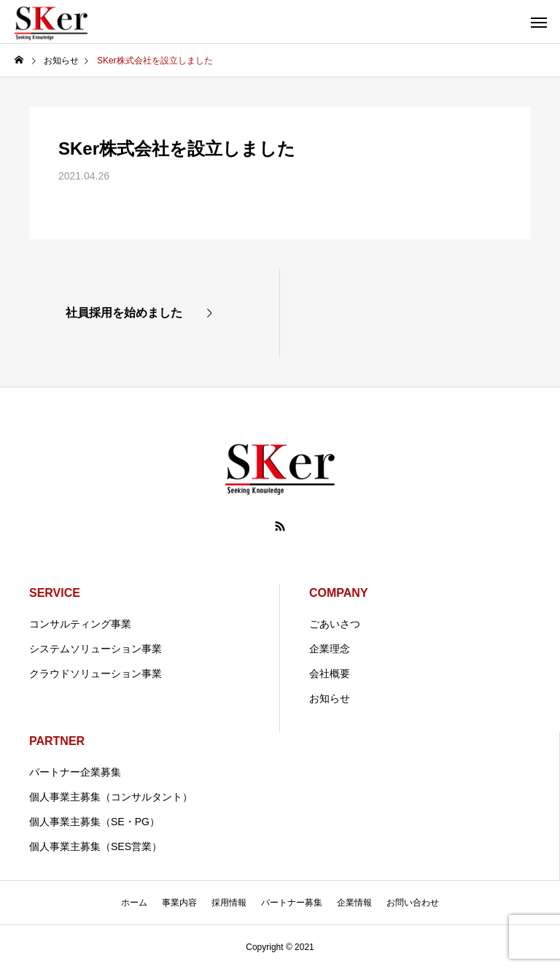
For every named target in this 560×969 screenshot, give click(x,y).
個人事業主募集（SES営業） (96, 846)
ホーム (134, 903)
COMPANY (339, 593)
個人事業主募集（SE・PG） (94, 822)
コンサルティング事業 (80, 624)
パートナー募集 (292, 903)
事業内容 (179, 903)
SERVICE (55, 593)
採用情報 (229, 903)
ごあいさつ (335, 624)
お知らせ (330, 698)
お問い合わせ (413, 903)
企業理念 (330, 649)
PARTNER (57, 741)
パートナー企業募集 (75, 772)
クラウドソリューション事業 (96, 673)
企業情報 (354, 903)
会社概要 (330, 673)
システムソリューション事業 (96, 649)
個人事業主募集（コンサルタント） (111, 797)
